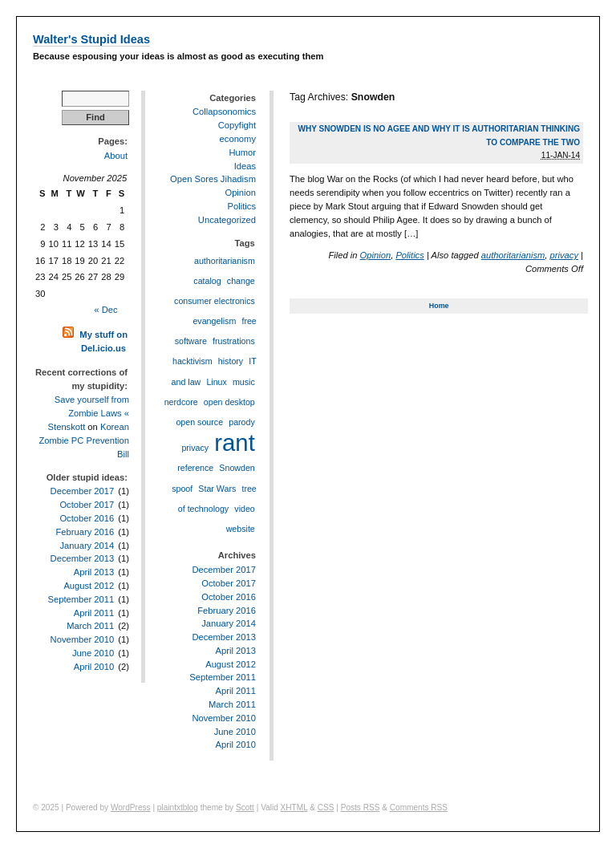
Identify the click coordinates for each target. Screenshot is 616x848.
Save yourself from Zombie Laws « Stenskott (89, 413)
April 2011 (94, 613)
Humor (242, 152)
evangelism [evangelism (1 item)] (214, 321)
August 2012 (89, 586)
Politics (409, 255)
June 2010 (93, 653)
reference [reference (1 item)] (195, 468)
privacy (564, 255)
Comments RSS (419, 807)
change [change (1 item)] (241, 281)
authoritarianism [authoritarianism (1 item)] (225, 261)
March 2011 (90, 626)
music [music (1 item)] (244, 382)
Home (439, 306)
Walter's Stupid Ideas (91, 39)
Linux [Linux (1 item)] (216, 382)
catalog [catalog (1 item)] (207, 281)
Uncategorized (227, 220)
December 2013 (83, 558)
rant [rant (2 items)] (235, 442)
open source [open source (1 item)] (199, 422)
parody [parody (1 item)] (242, 422)
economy (238, 139)
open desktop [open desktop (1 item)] (229, 402)
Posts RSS (361, 807)
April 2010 (94, 667)
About (116, 156)
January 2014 (87, 546)
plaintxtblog (178, 807)
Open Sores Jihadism (213, 179)
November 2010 (83, 639)
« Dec (105, 310)
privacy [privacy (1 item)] (195, 448)
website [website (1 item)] (241, 529)
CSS (326, 807)
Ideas (245, 166)
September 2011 (81, 599)
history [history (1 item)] (231, 361)
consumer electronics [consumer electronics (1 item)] (215, 301)
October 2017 (87, 505)
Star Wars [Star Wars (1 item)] (217, 489)
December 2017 (83, 491)
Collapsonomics (224, 112)
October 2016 (87, 518)
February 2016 (85, 532)
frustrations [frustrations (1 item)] (234, 341)
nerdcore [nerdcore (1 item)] (181, 402)
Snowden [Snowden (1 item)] (237, 468)
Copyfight (237, 125)
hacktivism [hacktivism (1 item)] (192, 361)
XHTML (294, 807)
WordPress (131, 807)
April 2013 (94, 572)
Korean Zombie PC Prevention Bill (84, 440)
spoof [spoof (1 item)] (182, 489)
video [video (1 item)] (244, 509)
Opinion (376, 255)
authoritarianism (513, 255)
